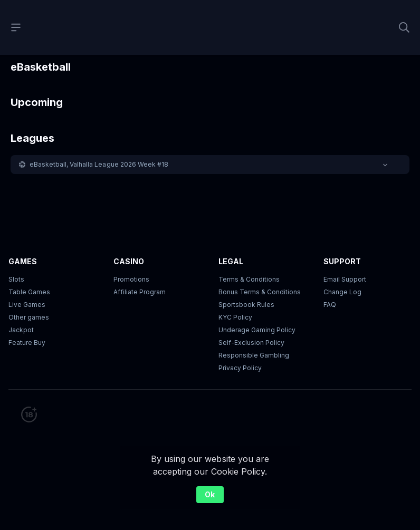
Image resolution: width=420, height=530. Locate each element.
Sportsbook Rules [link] (246, 305)
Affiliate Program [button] (140, 292)
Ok (210, 494)
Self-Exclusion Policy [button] (251, 343)
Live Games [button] (27, 305)
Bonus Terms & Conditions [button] (260, 292)
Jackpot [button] (21, 330)
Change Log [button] (342, 292)
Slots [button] (16, 279)
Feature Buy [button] (27, 343)
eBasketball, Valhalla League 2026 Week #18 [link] (99, 164)
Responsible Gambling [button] (254, 355)
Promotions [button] (131, 279)
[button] (210, 165)
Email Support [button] (345, 279)
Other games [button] (29, 317)
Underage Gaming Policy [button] (257, 330)
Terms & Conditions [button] (249, 279)
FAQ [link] (330, 305)
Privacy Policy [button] (240, 368)
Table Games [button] (29, 292)
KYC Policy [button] (235, 317)
